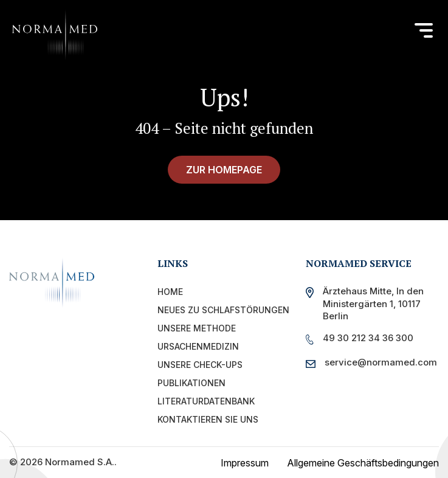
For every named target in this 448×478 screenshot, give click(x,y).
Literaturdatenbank (206, 401)
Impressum (245, 463)
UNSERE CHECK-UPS (200, 365)
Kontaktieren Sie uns (208, 419)
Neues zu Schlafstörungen (223, 310)
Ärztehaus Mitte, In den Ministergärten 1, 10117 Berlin (373, 303)
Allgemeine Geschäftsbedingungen (363, 463)
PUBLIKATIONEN (191, 383)
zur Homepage (224, 170)
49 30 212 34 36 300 (368, 338)
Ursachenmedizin (198, 346)
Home (170, 292)
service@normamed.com (378, 362)
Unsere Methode (197, 328)
